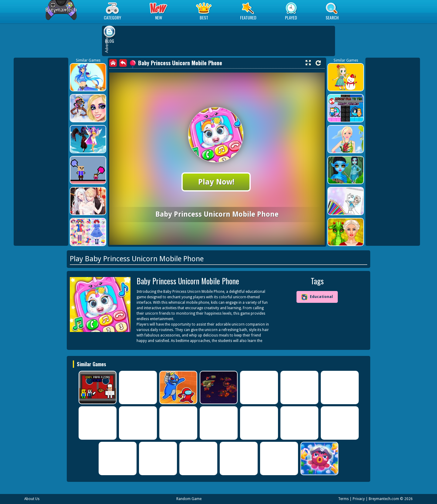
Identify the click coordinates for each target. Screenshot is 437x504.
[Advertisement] (41, 152)
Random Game (189, 499)
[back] (123, 63)
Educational (317, 297)
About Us (32, 499)
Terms (343, 499)
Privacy (359, 499)
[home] (113, 63)
